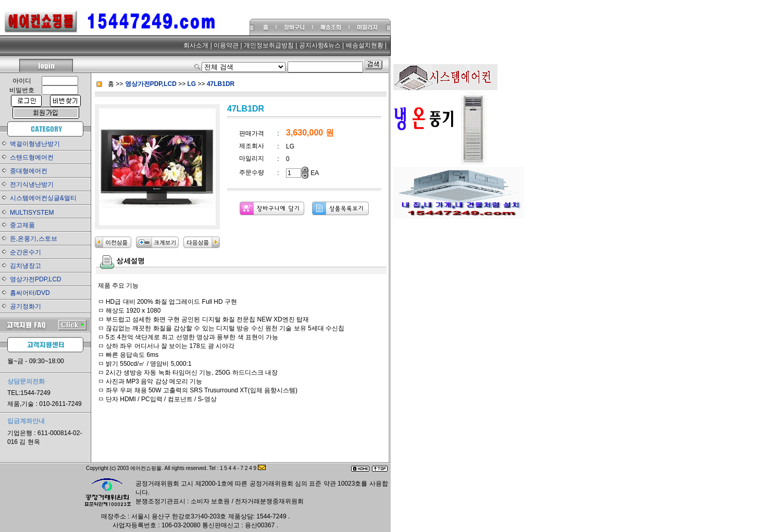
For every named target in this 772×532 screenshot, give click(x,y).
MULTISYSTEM (32, 213)
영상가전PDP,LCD (35, 279)
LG (193, 84)
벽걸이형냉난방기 (35, 144)
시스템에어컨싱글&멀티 (43, 198)
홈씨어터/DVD (30, 293)
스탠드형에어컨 (32, 157)
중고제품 (22, 225)
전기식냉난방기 (32, 184)
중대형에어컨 (29, 171)
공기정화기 (26, 306)
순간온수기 (26, 252)
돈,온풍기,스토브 (34, 239)
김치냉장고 (26, 266)
